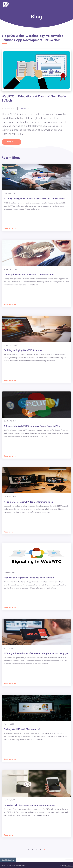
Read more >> (10, 229)
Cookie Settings (8, 860)
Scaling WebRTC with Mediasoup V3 (22, 729)
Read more (12, 142)
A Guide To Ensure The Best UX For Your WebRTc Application (34, 199)
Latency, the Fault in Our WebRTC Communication (29, 275)
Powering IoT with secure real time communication (29, 805)
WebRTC (24, 108)
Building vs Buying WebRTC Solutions (23, 350)
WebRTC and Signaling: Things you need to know (29, 578)
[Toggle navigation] (67, 5)
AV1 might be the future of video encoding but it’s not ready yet (36, 653)
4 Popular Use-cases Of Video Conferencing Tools (29, 502)
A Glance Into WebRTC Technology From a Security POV (32, 426)
